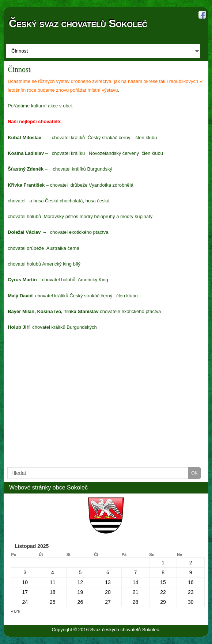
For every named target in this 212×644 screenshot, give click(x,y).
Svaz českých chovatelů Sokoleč (124, 630)
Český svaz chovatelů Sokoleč (78, 23)
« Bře (16, 611)
